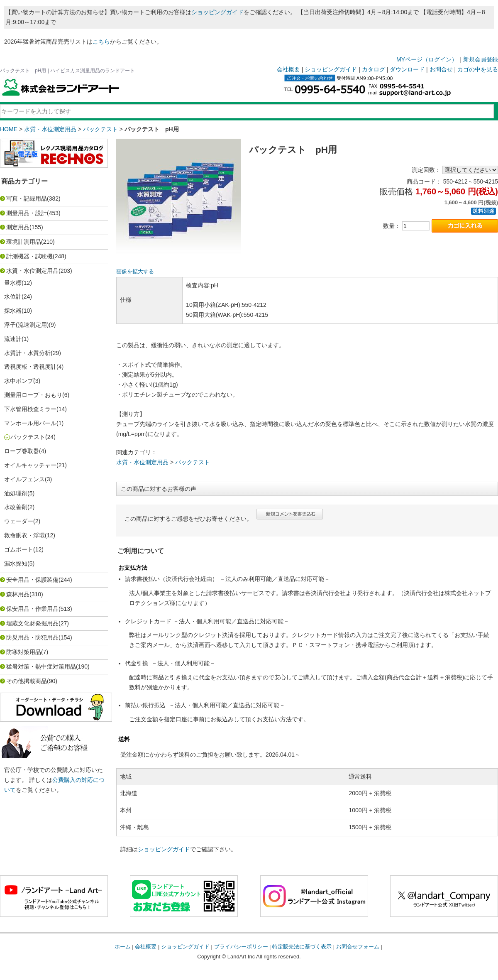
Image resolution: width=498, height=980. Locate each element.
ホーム (123, 947)
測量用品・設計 (27, 213)
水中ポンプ (19, 381)
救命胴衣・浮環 (24, 535)
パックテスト (100, 129)
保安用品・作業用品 (32, 609)
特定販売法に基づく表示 (302, 947)
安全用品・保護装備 (32, 580)
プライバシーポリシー (241, 947)
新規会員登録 (481, 59)
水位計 (13, 296)
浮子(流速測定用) (26, 325)
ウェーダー (19, 521)
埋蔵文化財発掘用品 (32, 623)
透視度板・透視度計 (30, 367)
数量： (392, 226)
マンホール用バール (30, 423)
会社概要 (288, 69)
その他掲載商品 (27, 681)
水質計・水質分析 (27, 353)
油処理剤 (16, 493)
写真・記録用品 (27, 198)
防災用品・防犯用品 (32, 637)
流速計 (13, 339)
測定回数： (426, 170)
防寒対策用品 (24, 652)
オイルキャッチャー (30, 465)
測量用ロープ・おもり (33, 395)
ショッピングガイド (217, 12)
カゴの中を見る (478, 69)
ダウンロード (407, 69)
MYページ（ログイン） (427, 59)
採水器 (13, 311)
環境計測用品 (24, 242)
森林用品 (18, 594)
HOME (9, 129)
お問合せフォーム (358, 947)
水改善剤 (16, 507)
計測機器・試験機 (29, 256)
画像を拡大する (135, 272)
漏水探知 (16, 563)
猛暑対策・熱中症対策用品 (41, 666)
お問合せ (441, 69)
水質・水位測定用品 (50, 129)
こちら (101, 42)
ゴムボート (19, 549)
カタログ (373, 69)
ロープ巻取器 (22, 451)
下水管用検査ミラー (30, 409)
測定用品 (18, 227)
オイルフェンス (24, 479)
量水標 (13, 283)
